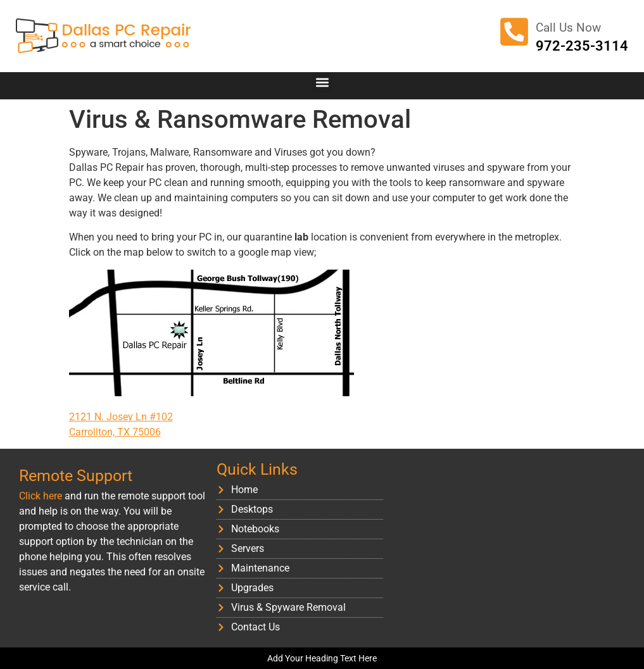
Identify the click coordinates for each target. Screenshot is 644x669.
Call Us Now (568, 28)
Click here (41, 496)
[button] (322, 83)
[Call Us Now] (514, 32)
